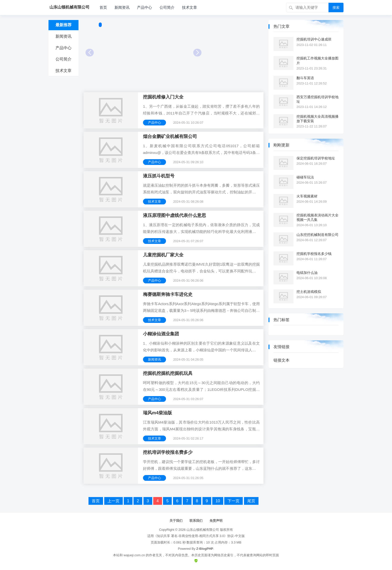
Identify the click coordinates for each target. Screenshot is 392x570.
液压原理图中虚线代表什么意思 (174, 215)
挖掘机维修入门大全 (163, 97)
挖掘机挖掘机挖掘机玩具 (168, 373)
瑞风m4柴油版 (157, 413)
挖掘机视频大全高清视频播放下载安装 (317, 119)
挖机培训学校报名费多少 (168, 452)
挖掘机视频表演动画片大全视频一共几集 (317, 217)
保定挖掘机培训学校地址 (316, 158)
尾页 (251, 501)
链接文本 (281, 360)
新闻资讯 (122, 7)
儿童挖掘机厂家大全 (163, 255)
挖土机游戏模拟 (309, 292)
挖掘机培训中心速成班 (314, 39)
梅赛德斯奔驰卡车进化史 (168, 294)
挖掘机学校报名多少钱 (314, 254)
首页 (103, 7)
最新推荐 (63, 25)
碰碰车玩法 (305, 177)
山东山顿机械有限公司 (203, 530)
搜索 (336, 7)
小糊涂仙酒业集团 (161, 334)
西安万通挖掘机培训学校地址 (317, 99)
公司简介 (167, 7)
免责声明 (216, 521)
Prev (90, 53)
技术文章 (189, 7)
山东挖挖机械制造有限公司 (317, 235)
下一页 (233, 501)
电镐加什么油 (307, 273)
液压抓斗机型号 (159, 176)
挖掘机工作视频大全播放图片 (317, 60)
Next (197, 53)
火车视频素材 (307, 196)
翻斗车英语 (305, 78)
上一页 (113, 501)
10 (218, 501)
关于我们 (176, 521)
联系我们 (196, 521)
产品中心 (144, 7)
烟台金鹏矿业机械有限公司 (170, 136)
